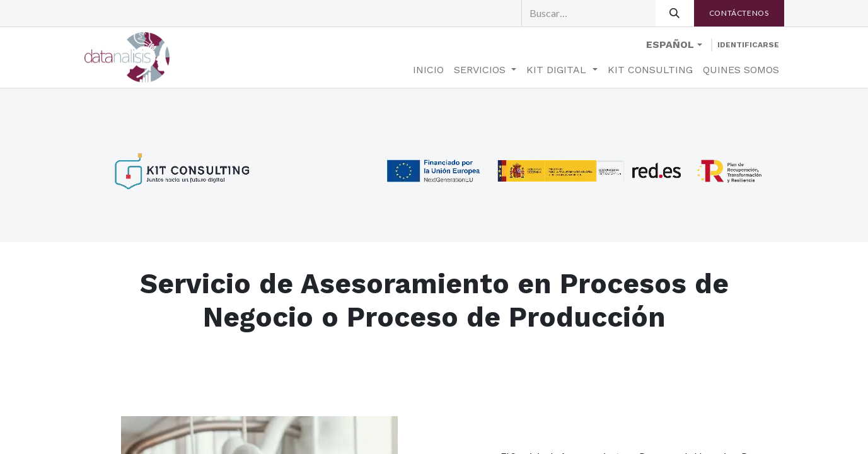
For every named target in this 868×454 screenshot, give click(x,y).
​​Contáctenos (739, 13)
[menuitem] (428, 70)
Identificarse (748, 45)
